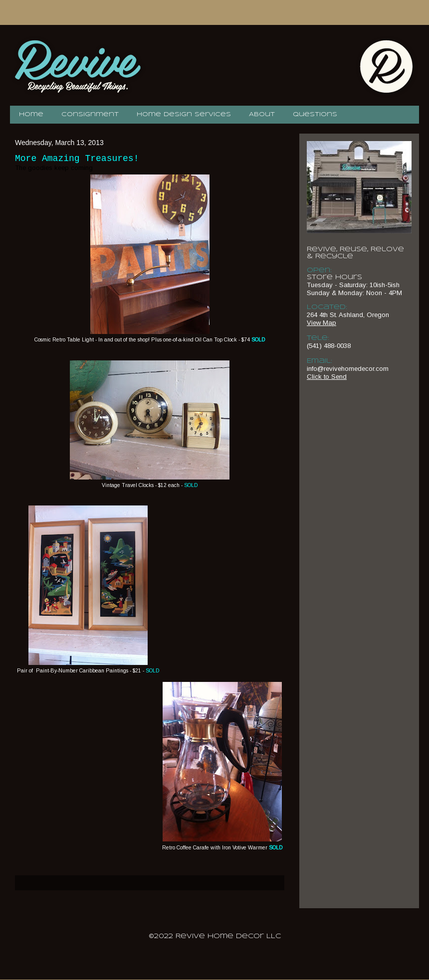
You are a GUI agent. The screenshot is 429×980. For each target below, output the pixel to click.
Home (31, 114)
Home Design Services (184, 114)
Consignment (90, 114)
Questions (315, 114)
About (262, 114)
